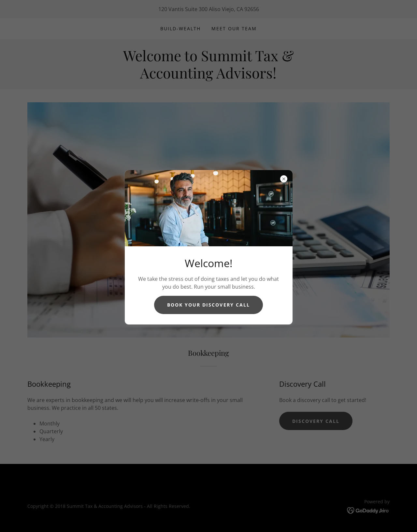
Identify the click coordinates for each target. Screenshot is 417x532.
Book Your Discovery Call (208, 305)
